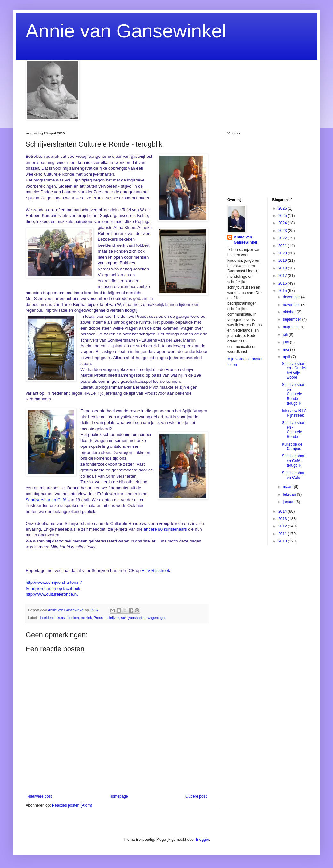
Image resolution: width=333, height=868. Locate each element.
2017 (283, 276)
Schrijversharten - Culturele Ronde (293, 430)
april (287, 357)
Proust (99, 618)
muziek (86, 618)
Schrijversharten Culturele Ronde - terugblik (293, 394)
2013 (283, 519)
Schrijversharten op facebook (53, 588)
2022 (283, 238)
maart (288, 487)
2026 (283, 208)
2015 (283, 291)
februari (290, 494)
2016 (283, 283)
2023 (283, 231)
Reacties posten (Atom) (72, 805)
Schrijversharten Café (46, 500)
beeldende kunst (53, 618)
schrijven (113, 618)
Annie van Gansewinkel (126, 31)
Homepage (119, 796)
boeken (73, 618)
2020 (283, 253)
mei (286, 350)
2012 (283, 526)
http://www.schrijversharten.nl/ (54, 582)
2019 (283, 261)
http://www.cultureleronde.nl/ (52, 594)
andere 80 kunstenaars (165, 529)
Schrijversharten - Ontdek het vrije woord (294, 370)
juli (286, 334)
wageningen (157, 618)
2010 (283, 541)
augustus (291, 327)
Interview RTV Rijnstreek (294, 413)
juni (286, 342)
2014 (283, 511)
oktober (290, 312)
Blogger (203, 840)
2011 (283, 534)
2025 (283, 216)
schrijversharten (134, 618)
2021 (283, 246)
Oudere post (196, 796)
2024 (283, 223)
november (292, 305)
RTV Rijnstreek (156, 571)
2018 (283, 268)
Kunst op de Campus (292, 446)
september (292, 319)
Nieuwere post (40, 796)
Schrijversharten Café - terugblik (293, 461)
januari (289, 502)
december (292, 297)
